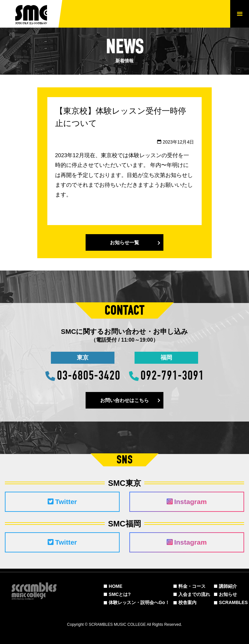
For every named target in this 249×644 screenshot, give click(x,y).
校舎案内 (187, 602)
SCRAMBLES (233, 602)
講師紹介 (228, 586)
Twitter (62, 502)
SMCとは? (120, 594)
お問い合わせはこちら (124, 400)
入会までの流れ (194, 594)
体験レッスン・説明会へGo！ (139, 602)
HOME (115, 586)
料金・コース (192, 586)
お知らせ (228, 594)
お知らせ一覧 (124, 242)
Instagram (187, 502)
